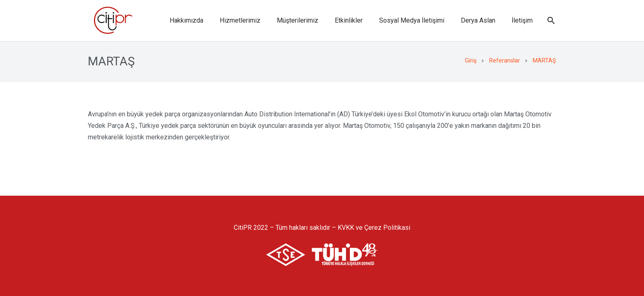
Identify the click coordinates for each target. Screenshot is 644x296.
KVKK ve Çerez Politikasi (374, 228)
